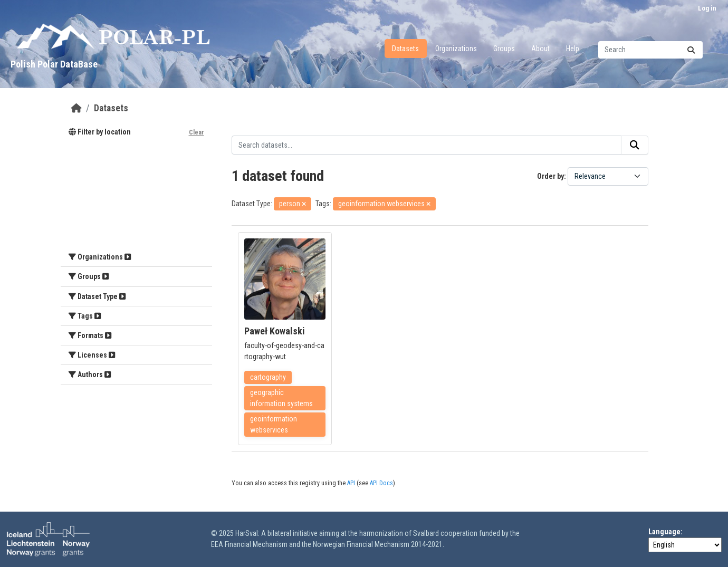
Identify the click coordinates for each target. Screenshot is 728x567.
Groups (504, 49)
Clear (197, 132)
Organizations (456, 49)
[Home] (76, 108)
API (351, 483)
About (540, 49)
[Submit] (691, 50)
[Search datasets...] (650, 50)
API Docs (381, 483)
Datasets (405, 49)
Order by (550, 176)
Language (664, 532)
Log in (707, 8)
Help (573, 49)
